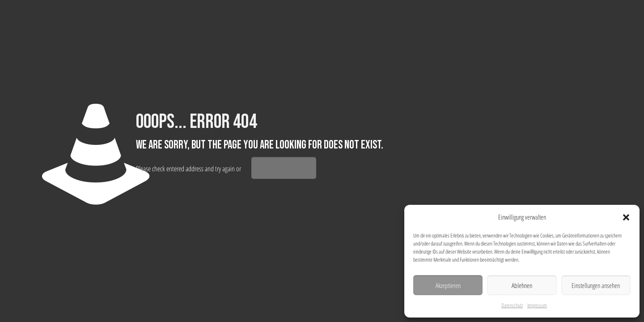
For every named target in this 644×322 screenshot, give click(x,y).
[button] (626, 217)
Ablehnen (522, 285)
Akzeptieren (448, 285)
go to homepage (284, 168)
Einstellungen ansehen (596, 285)
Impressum (537, 305)
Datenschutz (512, 305)
